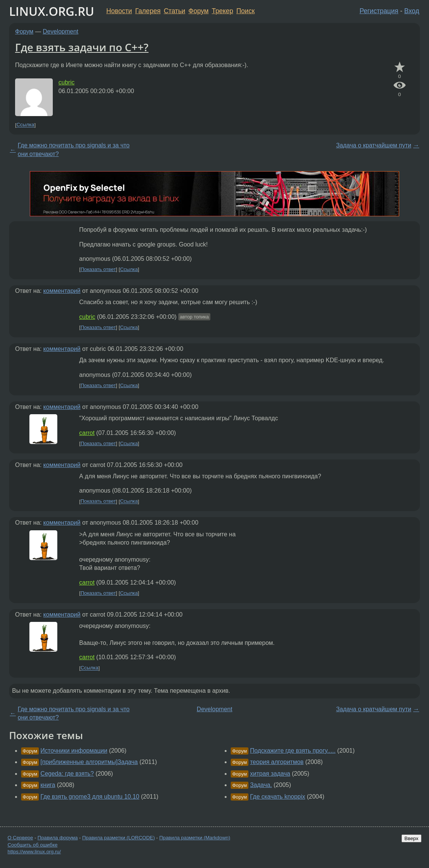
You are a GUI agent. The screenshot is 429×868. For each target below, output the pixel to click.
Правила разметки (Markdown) (195, 838)
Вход (412, 11)
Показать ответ (98, 269)
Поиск (246, 11)
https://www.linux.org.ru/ (34, 852)
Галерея (148, 11)
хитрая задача (270, 774)
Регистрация (379, 11)
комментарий (62, 291)
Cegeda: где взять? (67, 774)
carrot (87, 433)
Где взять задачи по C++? (82, 47)
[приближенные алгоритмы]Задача (89, 762)
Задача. (261, 785)
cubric (67, 82)
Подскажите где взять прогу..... (293, 751)
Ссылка (25, 125)
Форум (198, 11)
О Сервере (20, 838)
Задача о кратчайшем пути (374, 145)
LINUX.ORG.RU (52, 11)
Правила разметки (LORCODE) (119, 838)
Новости (119, 11)
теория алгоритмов (277, 762)
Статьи (174, 11)
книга (48, 785)
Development (61, 31)
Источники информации (74, 751)
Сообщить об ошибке (33, 845)
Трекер (223, 11)
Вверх (411, 838)
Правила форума (58, 838)
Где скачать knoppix (277, 797)
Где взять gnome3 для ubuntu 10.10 (90, 797)
